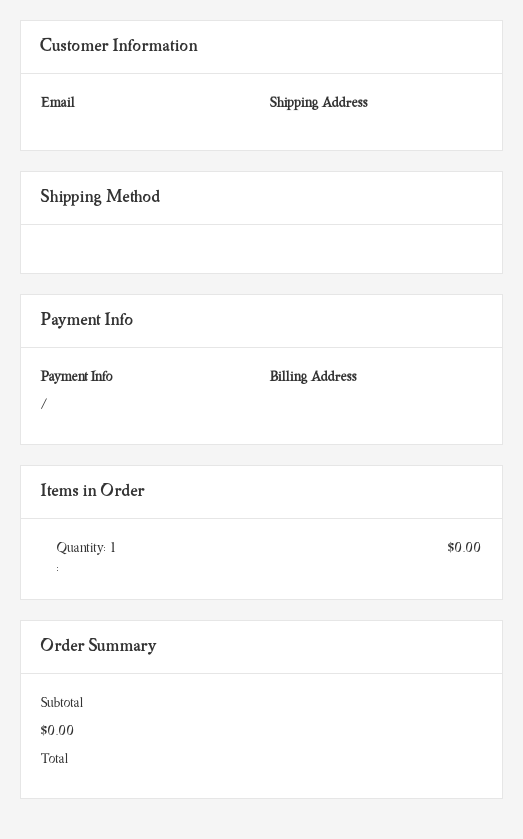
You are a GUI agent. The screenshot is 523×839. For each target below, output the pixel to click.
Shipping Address (319, 103)
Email (58, 103)
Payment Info (77, 377)
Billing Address (313, 377)
